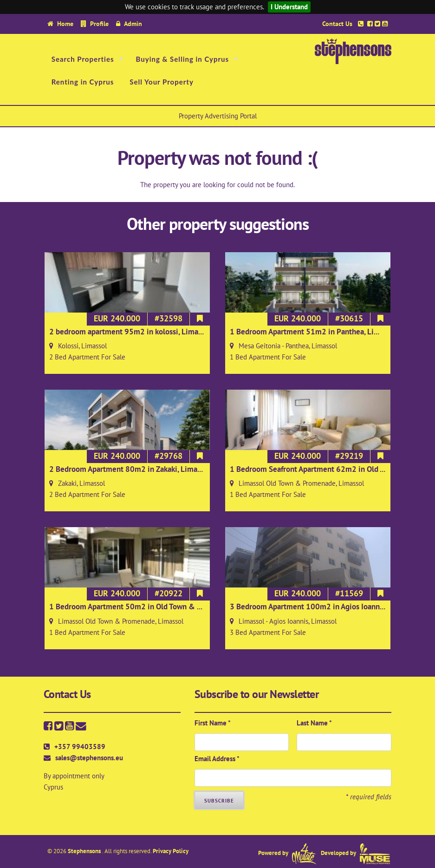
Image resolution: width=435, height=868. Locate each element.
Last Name (314, 723)
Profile (99, 23)
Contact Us (337, 23)
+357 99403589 (80, 747)
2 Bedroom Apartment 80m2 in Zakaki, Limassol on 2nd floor (151, 469)
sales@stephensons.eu (89, 758)
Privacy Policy (171, 851)
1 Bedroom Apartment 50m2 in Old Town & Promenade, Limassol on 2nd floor (180, 607)
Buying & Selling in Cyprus (183, 59)
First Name (213, 723)
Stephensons (85, 851)
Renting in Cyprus (83, 82)
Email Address (217, 759)
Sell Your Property (162, 82)
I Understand (289, 7)
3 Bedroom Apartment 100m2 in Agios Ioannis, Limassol (324, 607)
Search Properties (83, 59)
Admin (133, 23)
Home (65, 23)
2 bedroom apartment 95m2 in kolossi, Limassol (130, 332)
